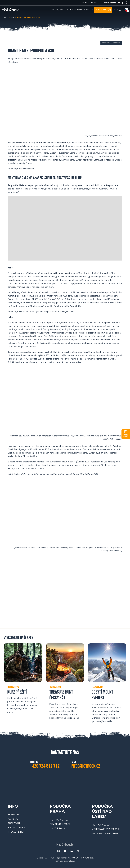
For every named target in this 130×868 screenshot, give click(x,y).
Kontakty (14, 815)
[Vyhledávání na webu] (126, 3)
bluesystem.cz (70, 861)
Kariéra (13, 819)
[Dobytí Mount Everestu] (107, 685)
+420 (90, 3)
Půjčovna (14, 823)
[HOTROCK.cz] (10, 10)
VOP (52, 858)
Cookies (40, 858)
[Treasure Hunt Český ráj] (65, 683)
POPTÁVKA (126, 436)
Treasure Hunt (17, 832)
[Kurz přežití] (23, 680)
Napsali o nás (16, 828)
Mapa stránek (61, 858)
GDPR (47, 858)
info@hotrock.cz (112, 3)
